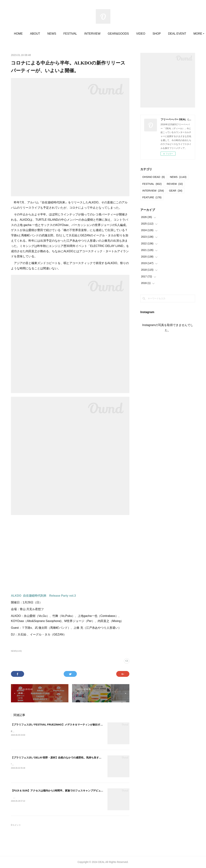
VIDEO (155, 34)
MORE (171, 34)
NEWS (66, 34)
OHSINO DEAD (154, 177)
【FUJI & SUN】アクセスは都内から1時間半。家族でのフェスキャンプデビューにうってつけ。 (66, 791)
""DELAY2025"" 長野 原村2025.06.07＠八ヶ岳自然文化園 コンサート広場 (47, 764)
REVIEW (175, 184)
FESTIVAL (84, 34)
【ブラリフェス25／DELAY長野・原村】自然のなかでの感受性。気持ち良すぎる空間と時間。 (65, 758)
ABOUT (49, 34)
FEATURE (152, 197)
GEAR (176, 191)
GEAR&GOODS (133, 34)
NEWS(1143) (16, 651)
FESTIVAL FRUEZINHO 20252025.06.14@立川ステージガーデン (43, 732)
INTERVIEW (107, 34)
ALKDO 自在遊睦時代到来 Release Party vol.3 (43, 596)
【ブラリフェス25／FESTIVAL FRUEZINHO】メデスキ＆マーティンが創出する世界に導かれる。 (67, 725)
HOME (33, 34)
